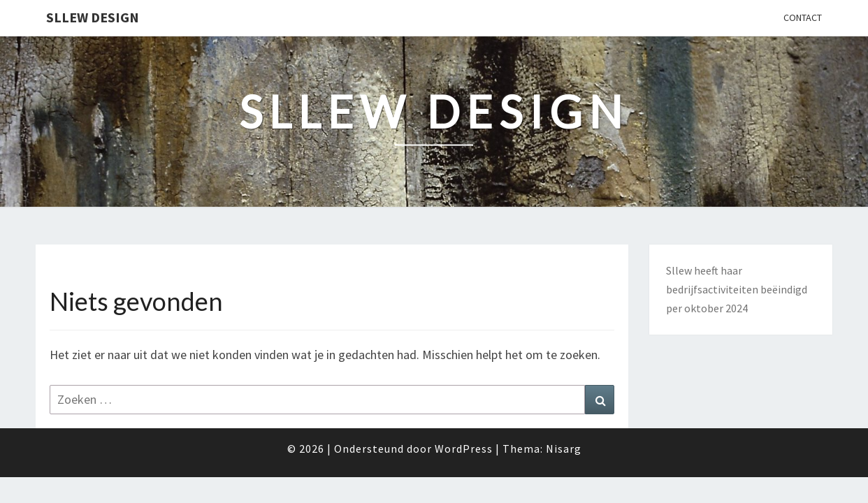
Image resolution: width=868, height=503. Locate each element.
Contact (803, 17)
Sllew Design (93, 17)
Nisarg (564, 449)
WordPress (464, 449)
